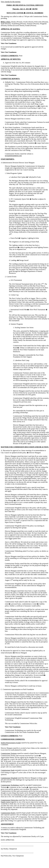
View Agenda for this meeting (11, 2)
